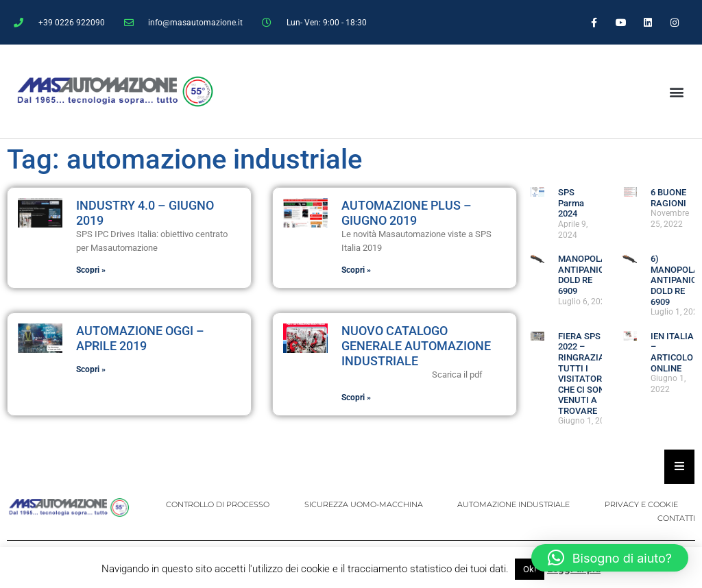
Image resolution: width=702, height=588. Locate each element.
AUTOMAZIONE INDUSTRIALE (514, 504)
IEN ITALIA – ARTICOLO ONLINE (672, 352)
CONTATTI (676, 518)
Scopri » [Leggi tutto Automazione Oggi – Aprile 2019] (91, 369)
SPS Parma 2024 (571, 203)
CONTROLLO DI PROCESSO (219, 504)
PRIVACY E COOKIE (641, 504)
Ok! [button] (530, 569)
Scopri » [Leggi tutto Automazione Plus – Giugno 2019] (356, 270)
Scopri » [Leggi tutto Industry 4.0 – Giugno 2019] (91, 270)
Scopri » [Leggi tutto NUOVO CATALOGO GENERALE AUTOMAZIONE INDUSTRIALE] (356, 397)
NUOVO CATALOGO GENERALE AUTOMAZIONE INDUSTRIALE (416, 345)
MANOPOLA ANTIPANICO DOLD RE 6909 (584, 275)
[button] (676, 91)
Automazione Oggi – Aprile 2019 (140, 338)
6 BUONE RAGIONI (668, 198)
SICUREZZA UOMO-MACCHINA (364, 504)
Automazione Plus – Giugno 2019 (407, 213)
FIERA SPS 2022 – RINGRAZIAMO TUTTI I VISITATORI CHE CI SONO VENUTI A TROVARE (588, 373)
